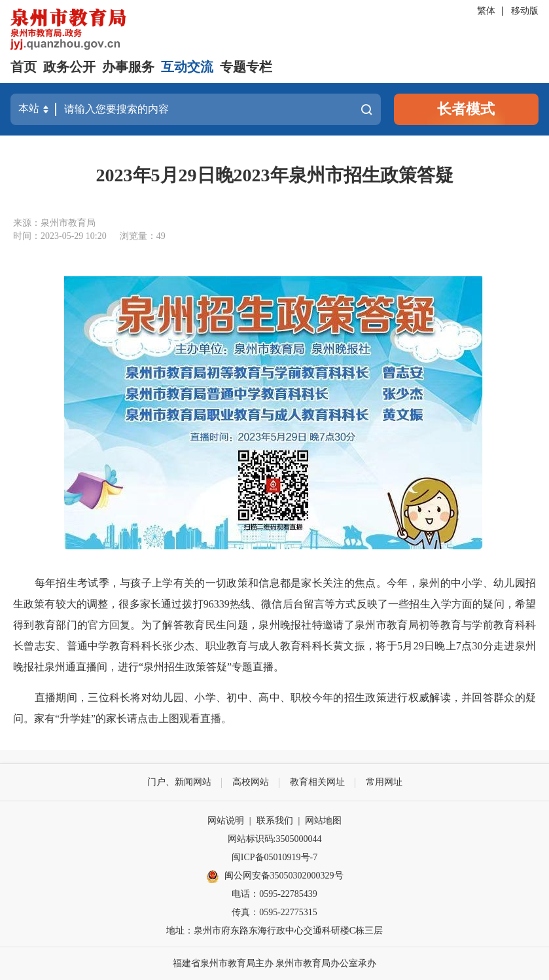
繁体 (486, 11)
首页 (24, 67)
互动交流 (187, 67)
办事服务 (128, 67)
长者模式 (466, 109)
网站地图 (323, 821)
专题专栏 (246, 67)
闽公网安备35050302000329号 (275, 877)
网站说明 (226, 821)
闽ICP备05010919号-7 (274, 857)
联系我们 (275, 821)
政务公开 (69, 67)
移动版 (525, 11)
